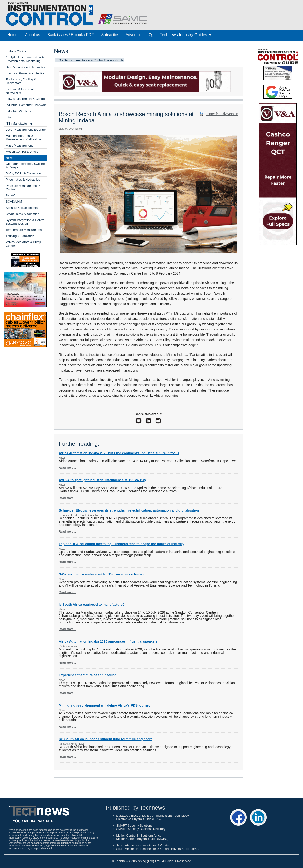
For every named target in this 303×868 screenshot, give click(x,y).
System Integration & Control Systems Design (25, 222)
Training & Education (20, 236)
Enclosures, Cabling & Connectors (21, 81)
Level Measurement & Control (26, 130)
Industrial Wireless (18, 111)
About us (33, 35)
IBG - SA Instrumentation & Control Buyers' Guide (89, 60)
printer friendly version (218, 114)
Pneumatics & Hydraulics (23, 180)
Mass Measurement (19, 145)
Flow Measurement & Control (26, 99)
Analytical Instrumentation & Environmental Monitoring (25, 59)
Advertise (134, 35)
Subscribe (110, 35)
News (10, 158)
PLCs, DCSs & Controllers (24, 173)
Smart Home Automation (22, 214)
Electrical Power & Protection (26, 73)
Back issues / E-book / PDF (71, 35)
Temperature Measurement (24, 230)
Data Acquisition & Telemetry (25, 67)
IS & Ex (11, 117)
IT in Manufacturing (19, 123)
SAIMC (11, 195)
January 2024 (67, 129)
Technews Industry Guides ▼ (186, 35)
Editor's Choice (16, 51)
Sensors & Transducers (22, 208)
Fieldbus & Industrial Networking (20, 91)
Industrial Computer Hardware (26, 105)
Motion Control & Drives (22, 152)
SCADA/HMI (14, 202)
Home (12, 35)
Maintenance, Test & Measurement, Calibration (23, 138)
